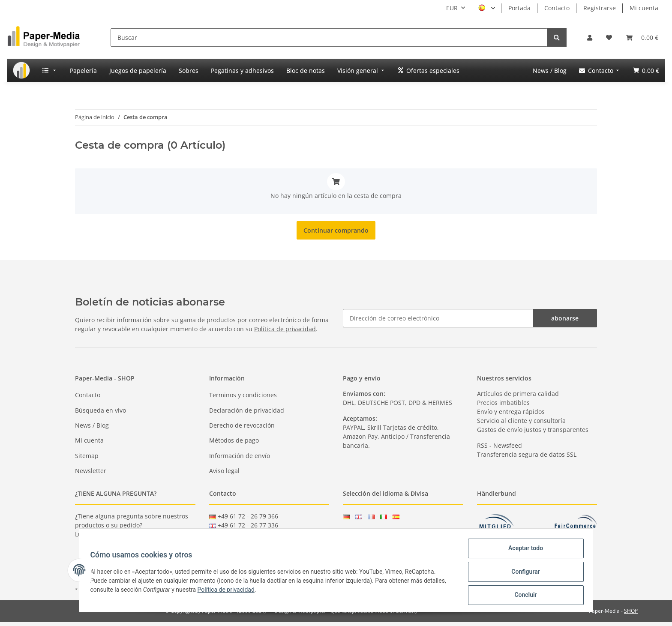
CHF (400, 532)
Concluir (523, 596)
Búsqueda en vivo (100, 410)
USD (383, 532)
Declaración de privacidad (247, 410)
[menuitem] (21, 70)
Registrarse (600, 8)
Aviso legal (224, 471)
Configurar (523, 573)
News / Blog (92, 425)
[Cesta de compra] (642, 37)
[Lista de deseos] (609, 37)
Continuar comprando (336, 230)
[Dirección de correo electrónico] (438, 318)
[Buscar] (329, 37)
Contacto (557, 8)
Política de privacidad (285, 329)
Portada (519, 8)
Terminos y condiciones (243, 395)
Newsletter (91, 471)
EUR (349, 532)
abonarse (565, 318)
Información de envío (240, 456)
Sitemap (87, 456)
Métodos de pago (234, 440)
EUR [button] (452, 8)
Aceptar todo (523, 551)
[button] (590, 37)
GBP (366, 532)
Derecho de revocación (242, 425)
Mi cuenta (644, 8)
